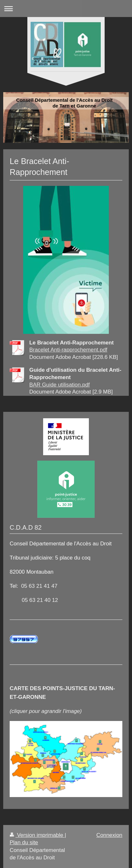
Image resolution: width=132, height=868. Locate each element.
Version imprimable (37, 835)
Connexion (109, 835)
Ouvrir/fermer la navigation (66, 9)
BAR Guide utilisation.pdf (60, 385)
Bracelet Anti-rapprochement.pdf (68, 350)
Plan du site (24, 842)
